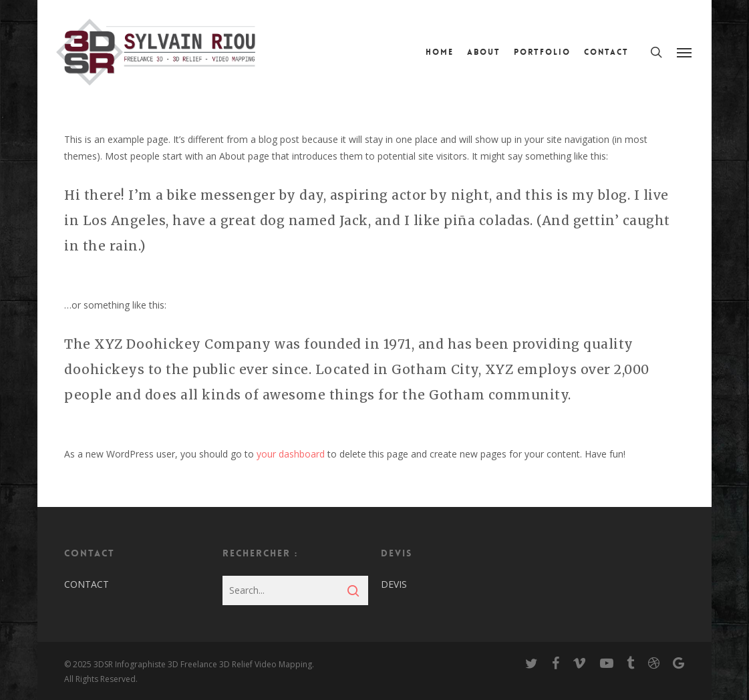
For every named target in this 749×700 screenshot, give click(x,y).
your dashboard (291, 454)
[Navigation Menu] (685, 52)
